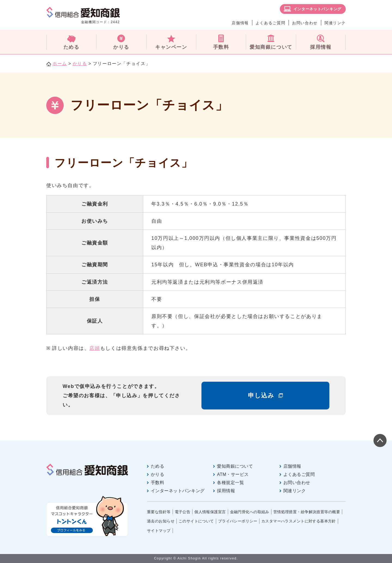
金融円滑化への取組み (250, 512)
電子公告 (183, 512)
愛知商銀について (235, 466)
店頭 (95, 348)
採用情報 (226, 491)
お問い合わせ (305, 23)
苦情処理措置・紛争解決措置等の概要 (307, 512)
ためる (157, 466)
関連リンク (335, 23)
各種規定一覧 (230, 483)
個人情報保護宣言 (210, 512)
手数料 (157, 483)
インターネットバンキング (317, 9)
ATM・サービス (233, 474)
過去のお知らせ (161, 521)
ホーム (60, 64)
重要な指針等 (159, 512)
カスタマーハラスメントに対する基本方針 (299, 521)
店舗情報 (240, 23)
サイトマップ (159, 531)
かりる (80, 64)
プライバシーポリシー (238, 521)
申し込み (261, 395)
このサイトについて (196, 521)
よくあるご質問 (270, 23)
